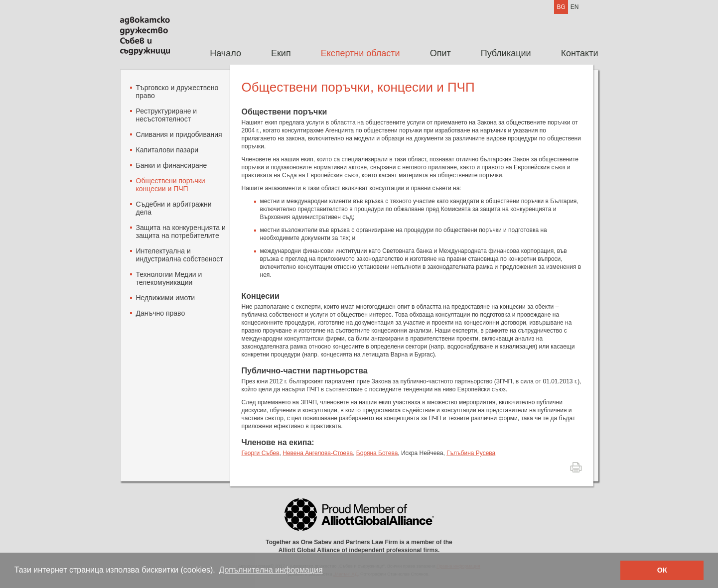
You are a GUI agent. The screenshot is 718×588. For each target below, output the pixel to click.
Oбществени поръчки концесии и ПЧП (171, 185)
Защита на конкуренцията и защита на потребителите (181, 232)
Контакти (580, 53)
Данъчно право (161, 313)
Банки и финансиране (172, 165)
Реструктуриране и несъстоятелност (167, 115)
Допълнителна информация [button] (271, 570)
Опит (440, 53)
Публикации (506, 53)
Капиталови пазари (167, 150)
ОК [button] (662, 570)
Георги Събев (261, 453)
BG (561, 7)
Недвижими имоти (166, 298)
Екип (281, 53)
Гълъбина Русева (471, 453)
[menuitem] (225, 54)
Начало (225, 53)
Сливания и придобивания (179, 134)
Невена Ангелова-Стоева (318, 453)
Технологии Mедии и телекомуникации (169, 278)
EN (575, 7)
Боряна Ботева (377, 453)
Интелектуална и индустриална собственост (180, 255)
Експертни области (360, 53)
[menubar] (396, 54)
